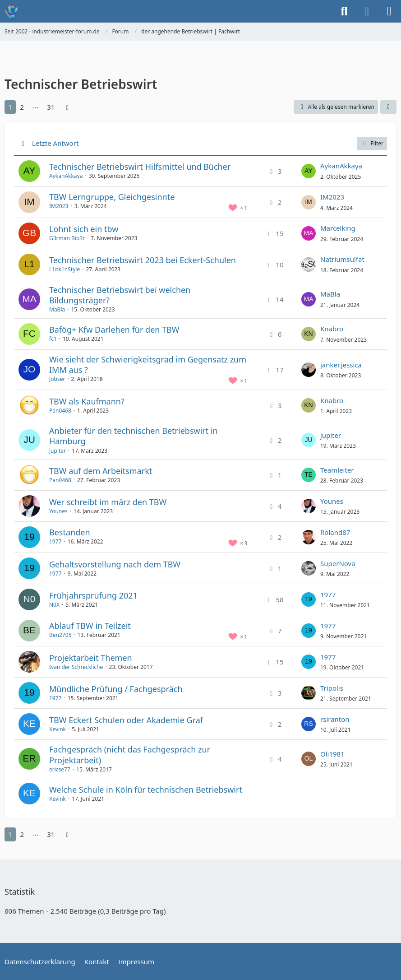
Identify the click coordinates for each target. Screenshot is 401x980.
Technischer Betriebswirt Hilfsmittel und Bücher (140, 167)
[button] (388, 107)
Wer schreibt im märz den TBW (108, 502)
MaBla (57, 309)
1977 (55, 541)
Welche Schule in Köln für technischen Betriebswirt (146, 790)
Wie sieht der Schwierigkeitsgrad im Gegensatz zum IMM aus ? (148, 365)
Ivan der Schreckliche (76, 667)
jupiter (58, 451)
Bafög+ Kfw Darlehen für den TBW (114, 330)
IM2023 (59, 206)
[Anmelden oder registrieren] (367, 11)
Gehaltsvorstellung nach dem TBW (115, 564)
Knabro (332, 329)
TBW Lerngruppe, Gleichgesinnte (112, 197)
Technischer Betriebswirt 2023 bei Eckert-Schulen (143, 260)
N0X (54, 605)
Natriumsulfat (342, 259)
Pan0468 (60, 411)
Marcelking (338, 228)
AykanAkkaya (66, 176)
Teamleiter (337, 470)
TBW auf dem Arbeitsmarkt (101, 471)
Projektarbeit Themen (91, 658)
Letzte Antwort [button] (55, 143)
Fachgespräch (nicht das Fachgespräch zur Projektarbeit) (130, 755)
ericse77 (60, 769)
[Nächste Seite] (67, 107)
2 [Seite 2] (22, 107)
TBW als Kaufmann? (87, 401)
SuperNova (338, 563)
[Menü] (389, 11)
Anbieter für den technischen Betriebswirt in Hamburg (134, 436)
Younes (58, 511)
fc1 (53, 339)
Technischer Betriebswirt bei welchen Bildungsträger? (120, 295)
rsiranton (335, 719)
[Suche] (344, 11)
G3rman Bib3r (67, 238)
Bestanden (70, 532)
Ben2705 (60, 635)
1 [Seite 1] (10, 107)
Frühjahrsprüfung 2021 (93, 595)
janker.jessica (341, 365)
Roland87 (335, 532)
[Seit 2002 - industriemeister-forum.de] (11, 11)
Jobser (57, 379)
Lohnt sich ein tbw (84, 229)
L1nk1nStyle (65, 269)
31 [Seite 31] (51, 107)
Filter (372, 143)
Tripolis (332, 688)
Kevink (58, 729)
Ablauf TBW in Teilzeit (90, 626)
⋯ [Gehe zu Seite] (35, 107)
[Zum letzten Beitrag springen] (309, 171)
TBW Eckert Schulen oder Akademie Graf (126, 720)
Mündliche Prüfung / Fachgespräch (116, 689)
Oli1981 (332, 754)
